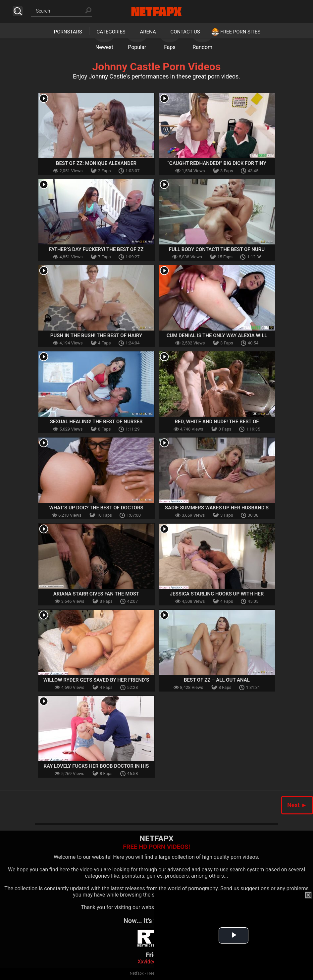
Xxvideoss (150, 962)
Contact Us (185, 32)
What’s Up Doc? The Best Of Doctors (96, 508)
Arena (148, 32)
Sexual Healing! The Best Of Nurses (96, 422)
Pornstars (68, 32)
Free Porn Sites (240, 32)
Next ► (297, 805)
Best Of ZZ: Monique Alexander (96, 163)
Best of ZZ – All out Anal (217, 680)
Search (18, 11)
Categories (111, 32)
